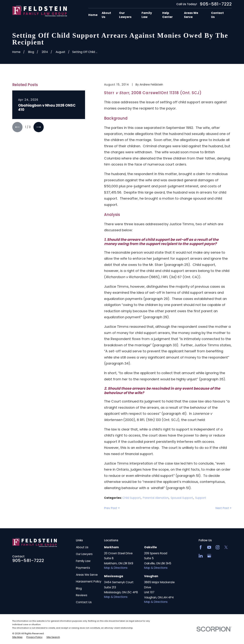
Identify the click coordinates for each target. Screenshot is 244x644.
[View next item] (39, 127)
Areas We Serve (87, 575)
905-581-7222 (216, 4)
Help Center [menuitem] (167, 15)
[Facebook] (201, 547)
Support (201, 498)
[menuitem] (17, 637)
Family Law (83, 561)
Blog (79, 588)
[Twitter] (226, 547)
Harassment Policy (89, 581)
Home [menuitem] (93, 15)
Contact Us (84, 602)
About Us (82, 547)
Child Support (132, 498)
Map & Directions (116, 568)
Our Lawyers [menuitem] (125, 15)
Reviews (82, 595)
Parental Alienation (156, 498)
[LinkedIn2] (201, 556)
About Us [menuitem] (106, 15)
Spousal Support (182, 498)
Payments (83, 568)
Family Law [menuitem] (147, 15)
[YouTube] (209, 547)
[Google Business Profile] (209, 556)
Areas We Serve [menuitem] (191, 15)
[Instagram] (218, 547)
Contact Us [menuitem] (217, 15)
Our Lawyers (84, 554)
